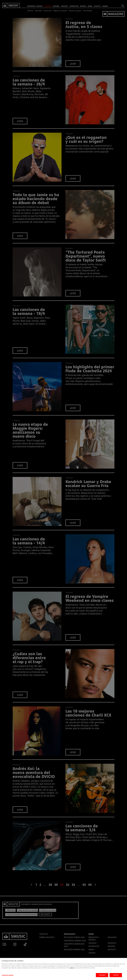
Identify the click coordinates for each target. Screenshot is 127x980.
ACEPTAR (116, 977)
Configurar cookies (7, 977)
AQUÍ (72, 970)
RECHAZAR (102, 977)
